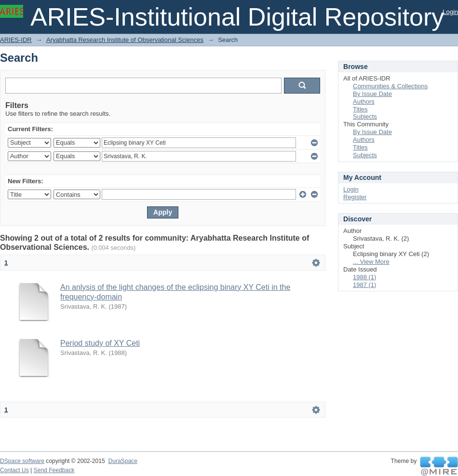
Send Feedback (54, 470)
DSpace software (22, 461)
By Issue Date (372, 94)
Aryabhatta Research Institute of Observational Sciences (125, 40)
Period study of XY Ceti (100, 343)
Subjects (365, 116)
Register (355, 197)
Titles (360, 109)
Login (450, 12)
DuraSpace (122, 461)
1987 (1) (364, 285)
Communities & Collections (390, 86)
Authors (364, 102)
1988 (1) (364, 277)
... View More (371, 262)
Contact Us (14, 470)
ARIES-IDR (16, 40)
